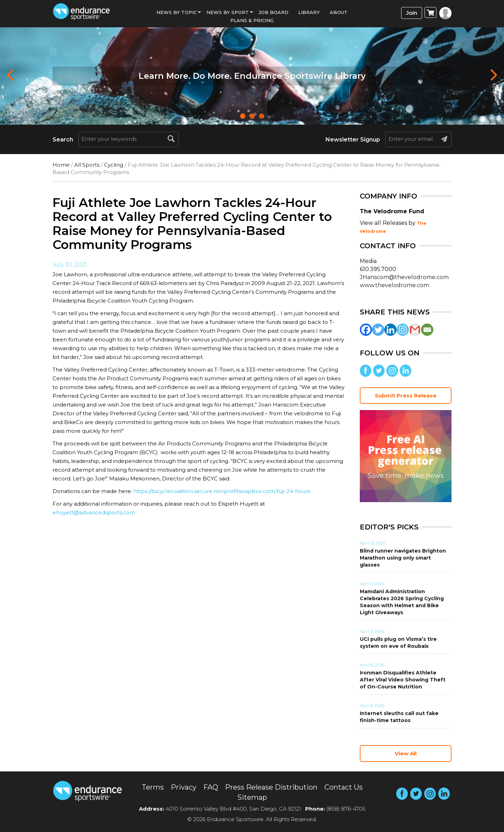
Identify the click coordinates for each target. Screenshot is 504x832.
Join (412, 13)
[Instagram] (403, 330)
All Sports (87, 165)
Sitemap (252, 797)
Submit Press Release (406, 396)
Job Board (274, 12)
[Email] (427, 330)
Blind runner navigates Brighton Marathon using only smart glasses (403, 558)
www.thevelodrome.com (394, 285)
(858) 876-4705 (346, 809)
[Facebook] (366, 330)
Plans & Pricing (252, 20)
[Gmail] (415, 330)
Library (309, 12)
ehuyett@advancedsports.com (94, 512)
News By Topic (177, 12)
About (339, 12)
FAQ (211, 787)
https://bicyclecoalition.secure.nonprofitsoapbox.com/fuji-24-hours (222, 491)
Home (61, 165)
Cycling (114, 165)
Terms (153, 787)
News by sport (228, 12)
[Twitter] (378, 330)
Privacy (184, 787)
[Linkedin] (390, 330)
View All (406, 753)
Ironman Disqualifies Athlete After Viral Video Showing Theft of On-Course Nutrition (403, 680)
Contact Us (344, 787)
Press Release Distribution (271, 787)
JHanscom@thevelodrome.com (404, 277)
